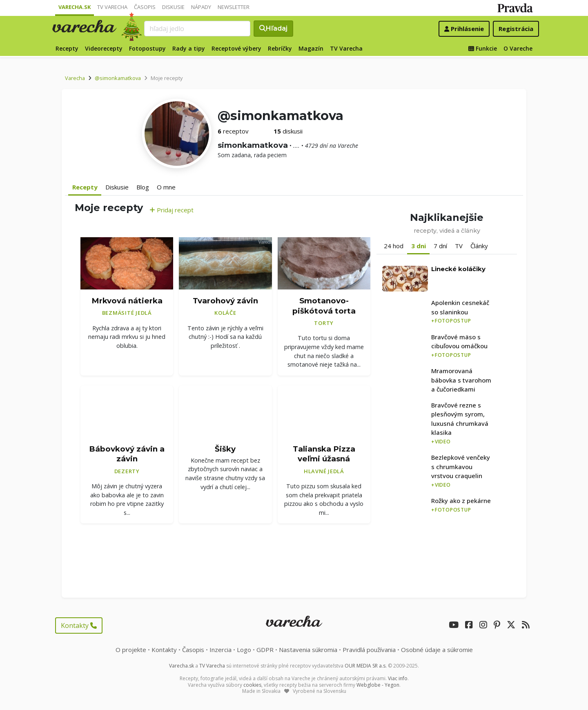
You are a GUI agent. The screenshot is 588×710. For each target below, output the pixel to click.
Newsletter (234, 7)
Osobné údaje (437, 650)
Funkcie (483, 48)
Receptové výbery (236, 48)
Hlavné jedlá (324, 471)
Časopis (145, 7)
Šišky (225, 449)
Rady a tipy (189, 48)
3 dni (419, 246)
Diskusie (173, 7)
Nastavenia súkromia (308, 650)
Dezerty (127, 471)
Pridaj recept (171, 210)
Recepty (67, 48)
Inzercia (220, 650)
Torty (324, 323)
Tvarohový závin (225, 301)
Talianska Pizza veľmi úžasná (324, 454)
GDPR (265, 650)
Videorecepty (104, 48)
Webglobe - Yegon (378, 685)
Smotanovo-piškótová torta (324, 306)
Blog (143, 187)
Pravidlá (369, 650)
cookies (252, 685)
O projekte (131, 650)
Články (479, 246)
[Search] (197, 29)
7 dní (440, 246)
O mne (166, 187)
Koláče (225, 313)
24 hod (394, 246)
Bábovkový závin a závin (127, 454)
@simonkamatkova (118, 78)
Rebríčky (280, 48)
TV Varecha (112, 7)
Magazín (311, 48)
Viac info (398, 678)
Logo (244, 650)
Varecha (75, 78)
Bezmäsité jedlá (127, 313)
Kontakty (79, 625)
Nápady (201, 7)
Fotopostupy (147, 48)
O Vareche (518, 48)
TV (459, 246)
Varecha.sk (75, 7)
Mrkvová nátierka (127, 301)
